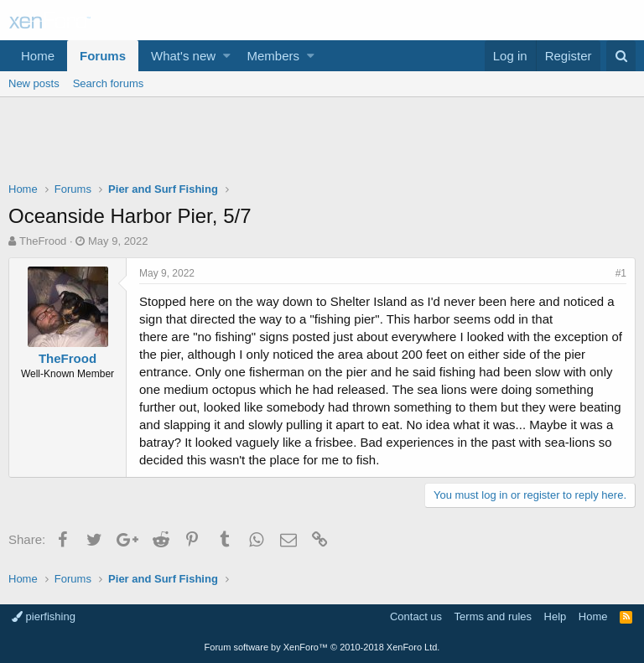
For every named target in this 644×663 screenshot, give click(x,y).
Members (274, 56)
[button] (227, 56)
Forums (103, 56)
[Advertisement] (322, 143)
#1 (621, 273)
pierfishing (44, 616)
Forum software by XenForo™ (322, 647)
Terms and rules (493, 616)
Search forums (109, 83)
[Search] (621, 56)
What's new (183, 56)
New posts (34, 83)
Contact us (416, 616)
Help (556, 616)
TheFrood (43, 241)
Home (38, 56)
